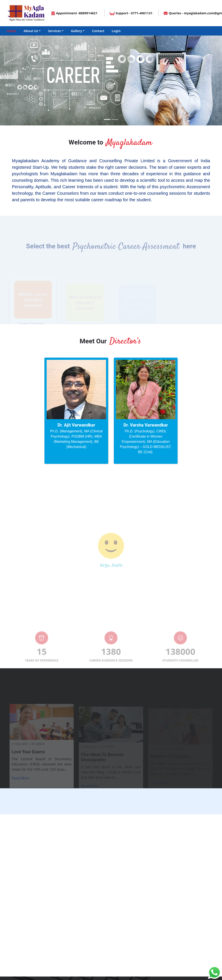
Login (116, 31)
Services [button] (54, 31)
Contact (98, 31)
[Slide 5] (123, 604)
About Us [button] (31, 31)
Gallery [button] (77, 31)
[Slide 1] (107, 119)
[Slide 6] (131, 604)
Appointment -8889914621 (74, 13)
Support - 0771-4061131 (131, 13)
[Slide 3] (107, 604)
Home (11, 31)
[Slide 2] (99, 604)
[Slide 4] (115, 604)
